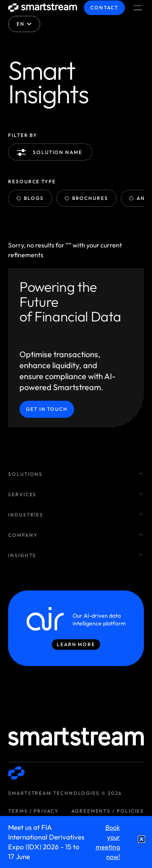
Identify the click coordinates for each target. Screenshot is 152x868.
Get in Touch (47, 409)
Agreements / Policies (108, 811)
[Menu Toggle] (138, 8)
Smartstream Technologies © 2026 (65, 793)
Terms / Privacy (33, 811)
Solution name (51, 152)
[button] (141, 839)
